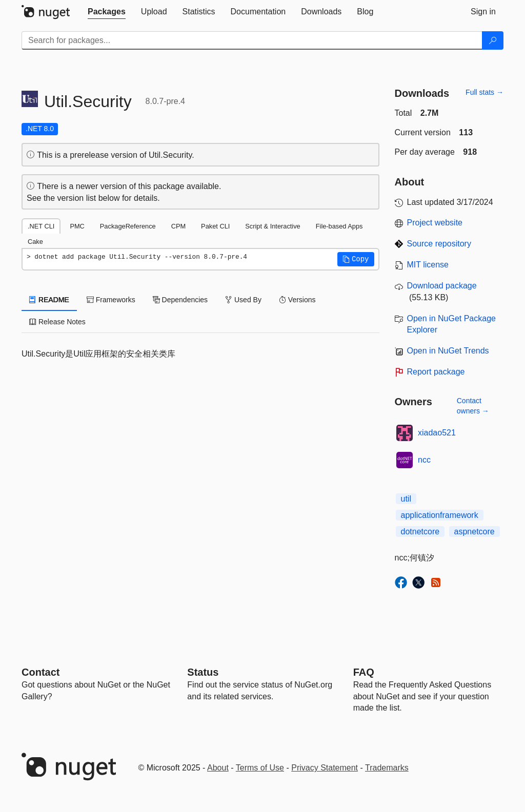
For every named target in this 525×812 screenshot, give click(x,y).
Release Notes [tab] (57, 322)
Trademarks (387, 768)
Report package (436, 372)
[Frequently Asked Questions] (364, 672)
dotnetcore (420, 532)
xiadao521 (437, 433)
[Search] (493, 40)
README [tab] (49, 300)
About (218, 768)
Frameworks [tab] (111, 300)
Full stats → (484, 92)
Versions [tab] (297, 300)
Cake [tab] (35, 242)
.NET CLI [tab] (41, 226)
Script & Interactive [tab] (272, 226)
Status (203, 672)
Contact (41, 672)
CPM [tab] (178, 226)
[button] (356, 259)
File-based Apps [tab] (339, 226)
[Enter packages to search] (252, 40)
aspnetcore (474, 532)
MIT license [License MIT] (428, 265)
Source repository (439, 244)
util (406, 499)
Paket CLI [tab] (215, 226)
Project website (435, 223)
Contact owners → (473, 406)
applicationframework (440, 515)
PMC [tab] (77, 226)
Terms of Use (260, 768)
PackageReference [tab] (128, 226)
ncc (424, 460)
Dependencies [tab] (180, 300)
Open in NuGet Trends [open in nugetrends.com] (448, 351)
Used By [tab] (243, 300)
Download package (442, 286)
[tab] (107, 12)
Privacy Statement (325, 768)
